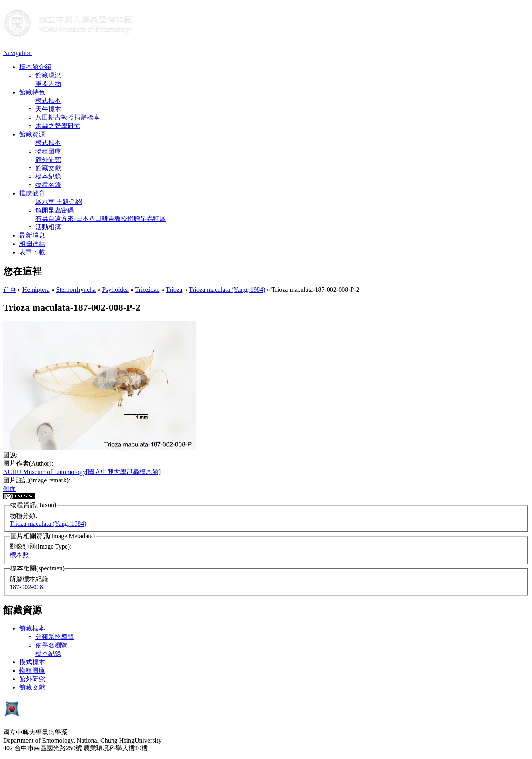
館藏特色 (32, 92)
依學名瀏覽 (51, 645)
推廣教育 (32, 193)
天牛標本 (48, 109)
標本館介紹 (35, 67)
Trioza (174, 290)
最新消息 (32, 235)
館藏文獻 (48, 168)
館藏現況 (48, 75)
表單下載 (32, 252)
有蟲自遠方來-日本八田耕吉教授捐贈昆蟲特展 (101, 219)
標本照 (19, 555)
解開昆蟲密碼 (55, 210)
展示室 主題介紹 (59, 202)
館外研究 (48, 160)
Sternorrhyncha (76, 290)
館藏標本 (32, 628)
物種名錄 (48, 185)
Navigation (17, 53)
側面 (10, 489)
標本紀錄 (48, 176)
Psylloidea (115, 290)
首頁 (10, 290)
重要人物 (48, 84)
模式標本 (48, 101)
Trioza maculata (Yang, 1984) (227, 290)
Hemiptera (36, 290)
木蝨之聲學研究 (58, 126)
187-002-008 (26, 587)
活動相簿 (48, 227)
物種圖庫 (48, 151)
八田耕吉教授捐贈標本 (67, 117)
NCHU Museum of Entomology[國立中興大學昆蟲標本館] (82, 472)
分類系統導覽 (55, 637)
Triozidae (148, 290)
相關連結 (32, 244)
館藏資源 (32, 134)
